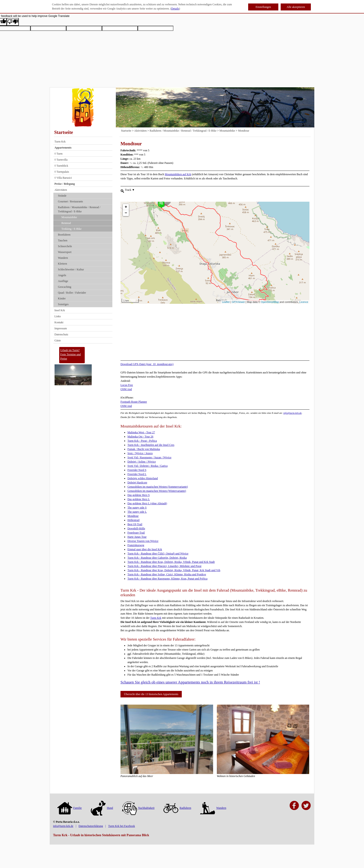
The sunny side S (137, 508)
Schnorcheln (65, 246)
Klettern (63, 264)
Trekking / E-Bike (72, 229)
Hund (102, 808)
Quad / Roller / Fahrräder (72, 293)
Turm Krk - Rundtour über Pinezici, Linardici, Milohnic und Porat (164, 566)
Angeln (62, 275)
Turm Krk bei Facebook (122, 826)
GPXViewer (238, 302)
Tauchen (63, 240)
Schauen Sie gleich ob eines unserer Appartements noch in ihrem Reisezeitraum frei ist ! (190, 682)
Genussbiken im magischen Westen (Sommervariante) (158, 487)
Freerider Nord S (137, 470)
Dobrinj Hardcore (137, 483)
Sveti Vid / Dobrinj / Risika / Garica (148, 466)
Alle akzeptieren (296, 7)
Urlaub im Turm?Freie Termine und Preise (71, 354)
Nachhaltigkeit (138, 808)
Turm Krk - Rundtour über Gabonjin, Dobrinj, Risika (157, 558)
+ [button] (126, 199)
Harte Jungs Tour (137, 537)
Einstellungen (263, 7)
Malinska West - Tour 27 (141, 432)
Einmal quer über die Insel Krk (145, 549)
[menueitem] (122, 191)
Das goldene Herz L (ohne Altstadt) (147, 503)
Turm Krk (60, 142)
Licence (304, 302)
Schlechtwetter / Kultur (71, 269)
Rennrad (66, 223)
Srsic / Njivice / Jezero (140, 453)
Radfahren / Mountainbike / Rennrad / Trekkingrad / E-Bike (79, 209)
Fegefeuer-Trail (136, 533)
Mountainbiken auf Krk (178, 174)
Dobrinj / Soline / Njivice (142, 462)
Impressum (61, 328)
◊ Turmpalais (62, 172)
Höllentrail (133, 520)
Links (58, 316)
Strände (62, 196)
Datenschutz (61, 334)
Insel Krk (60, 310)
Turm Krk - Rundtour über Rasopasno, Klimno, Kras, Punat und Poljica (167, 579)
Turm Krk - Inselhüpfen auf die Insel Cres (151, 445)
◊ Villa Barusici (63, 178)
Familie (70, 808)
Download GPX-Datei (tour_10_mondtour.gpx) (147, 364)
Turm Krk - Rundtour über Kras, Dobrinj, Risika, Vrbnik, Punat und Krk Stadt (171, 562)
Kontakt (59, 322)
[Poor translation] (13, 22)
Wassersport (65, 252)
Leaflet (226, 302)
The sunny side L (137, 512)
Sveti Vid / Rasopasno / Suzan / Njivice (149, 457)
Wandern (63, 258)
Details (175, 9)
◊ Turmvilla (61, 160)
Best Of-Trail (135, 524)
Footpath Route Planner (134, 402)
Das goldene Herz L (139, 499)
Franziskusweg (136, 545)
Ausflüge (63, 281)
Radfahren (177, 808)
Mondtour (244, 131)
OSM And (126, 389)
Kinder (62, 298)
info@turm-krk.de (293, 413)
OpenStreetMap (270, 302)
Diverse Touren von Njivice (143, 541)
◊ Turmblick (61, 166)
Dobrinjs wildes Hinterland (143, 478)
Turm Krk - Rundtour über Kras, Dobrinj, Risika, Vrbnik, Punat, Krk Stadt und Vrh (174, 570)
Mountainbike (69, 217)
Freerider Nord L (137, 474)
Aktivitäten (61, 190)
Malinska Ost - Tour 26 (140, 437)
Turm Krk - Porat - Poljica (142, 441)
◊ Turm (59, 154)
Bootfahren (64, 235)
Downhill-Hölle (136, 528)
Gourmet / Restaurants (71, 201)
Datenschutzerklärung (91, 826)
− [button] (126, 205)
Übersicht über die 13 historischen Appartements (151, 694)
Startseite (64, 132)
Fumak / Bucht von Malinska (144, 449)
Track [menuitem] (129, 190)
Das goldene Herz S (139, 495)
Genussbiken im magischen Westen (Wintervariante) (157, 491)
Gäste (58, 340)
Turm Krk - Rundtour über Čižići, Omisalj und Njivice (158, 554)
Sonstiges (63, 304)
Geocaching (65, 287)
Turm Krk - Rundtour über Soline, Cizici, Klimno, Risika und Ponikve (167, 574)
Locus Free (127, 385)
